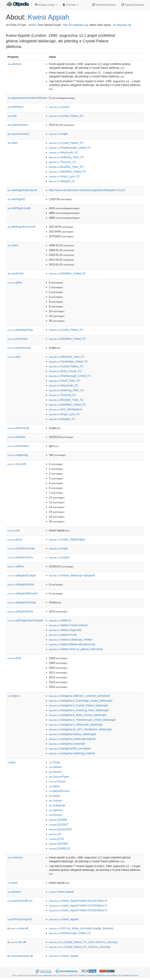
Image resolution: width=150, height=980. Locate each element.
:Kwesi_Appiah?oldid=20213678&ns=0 (78, 901)
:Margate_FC (62, 181)
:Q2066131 (59, 848)
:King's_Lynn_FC (64, 176)
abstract (14, 64)
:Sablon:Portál (63, 635)
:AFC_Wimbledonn (66, 409)
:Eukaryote (57, 805)
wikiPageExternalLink (22, 190)
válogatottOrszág (22, 602)
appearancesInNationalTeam (27, 98)
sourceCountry (18, 134)
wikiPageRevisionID (21, 227)
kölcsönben (18, 446)
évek (14, 658)
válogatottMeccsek (23, 593)
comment (15, 857)
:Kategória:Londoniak (67, 744)
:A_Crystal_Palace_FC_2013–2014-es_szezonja (83, 942)
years (13, 245)
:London (59, 107)
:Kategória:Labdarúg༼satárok (72, 753)
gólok (15, 282)
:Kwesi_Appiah (64, 919)
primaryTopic (20, 956)
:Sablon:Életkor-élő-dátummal (72, 644)
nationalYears (18, 125)
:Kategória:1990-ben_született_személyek (79, 696)
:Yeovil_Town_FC (65, 381)
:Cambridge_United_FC (68, 362)
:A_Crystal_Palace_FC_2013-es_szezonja (80, 947)
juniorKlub (17, 339)
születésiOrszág (21, 548)
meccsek (17, 464)
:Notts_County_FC (65, 371)
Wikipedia (48, 975)
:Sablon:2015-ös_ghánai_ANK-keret (76, 649)
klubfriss (16, 437)
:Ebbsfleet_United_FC (67, 172)
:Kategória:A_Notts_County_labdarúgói (78, 715)
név (14, 530)
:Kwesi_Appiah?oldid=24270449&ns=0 (78, 906)
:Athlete (55, 767)
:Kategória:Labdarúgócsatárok (72, 739)
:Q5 (55, 834)
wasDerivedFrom (20, 901)
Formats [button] (71, 5)
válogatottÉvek (20, 611)
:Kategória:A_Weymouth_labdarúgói (76, 725)
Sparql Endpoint (133, 5)
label (12, 883)
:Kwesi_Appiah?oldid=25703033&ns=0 (78, 910)
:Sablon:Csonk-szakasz (68, 625)
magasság (18, 455)
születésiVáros (20, 557)
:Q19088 (58, 820)
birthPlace (16, 107)
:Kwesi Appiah (62, 892)
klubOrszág (18, 428)
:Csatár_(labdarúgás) (67, 539)
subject (13, 696)
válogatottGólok (21, 584)
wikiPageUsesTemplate (25, 620)
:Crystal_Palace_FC (66, 116)
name (18, 928)
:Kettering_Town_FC (66, 157)
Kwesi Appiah (49, 17)
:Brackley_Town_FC (66, 167)
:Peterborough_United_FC (70, 148)
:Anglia (58, 134)
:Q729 (56, 839)
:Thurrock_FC (63, 162)
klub (14, 357)
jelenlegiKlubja (20, 330)
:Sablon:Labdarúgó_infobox (71, 640)
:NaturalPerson (59, 791)
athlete (32, 25)
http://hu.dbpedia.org (76, 25)
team (13, 143)
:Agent (54, 786)
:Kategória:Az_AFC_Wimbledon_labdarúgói (80, 729)
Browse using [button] (46, 5)
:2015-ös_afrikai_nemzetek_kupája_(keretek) (81, 928)
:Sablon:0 (60, 620)
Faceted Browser (104, 5)
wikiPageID (16, 199)
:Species (56, 810)
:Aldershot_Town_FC (67, 357)
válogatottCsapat (22, 575)
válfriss (16, 566)
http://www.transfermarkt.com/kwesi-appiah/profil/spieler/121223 (87, 190)
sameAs (14, 892)
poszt (15, 539)
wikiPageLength (19, 208)
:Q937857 (59, 844)
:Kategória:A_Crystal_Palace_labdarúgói (78, 705)
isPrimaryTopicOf (20, 919)
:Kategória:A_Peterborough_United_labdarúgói (82, 720)
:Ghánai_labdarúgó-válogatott (72, 575)
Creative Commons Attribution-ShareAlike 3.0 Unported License (108, 975)
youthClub (16, 273)
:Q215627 (59, 825)
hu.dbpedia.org (122, 25)
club (12, 116)
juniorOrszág (19, 348)
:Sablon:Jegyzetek (65, 630)
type (12, 762)
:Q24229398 (60, 829)
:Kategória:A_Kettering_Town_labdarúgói (79, 710)
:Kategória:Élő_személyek (70, 748)
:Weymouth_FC (64, 152)
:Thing (54, 762)
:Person (55, 772)
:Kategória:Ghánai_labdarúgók (73, 734)
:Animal (55, 801)
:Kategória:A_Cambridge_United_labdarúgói (81, 701)
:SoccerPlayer (59, 777)
